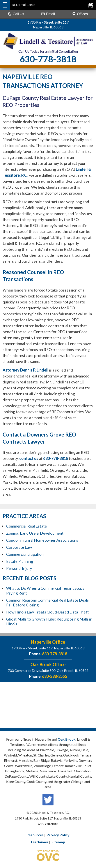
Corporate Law (19, 547)
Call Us (16, 14)
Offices (80, 14)
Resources (35, 835)
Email (48, 14)
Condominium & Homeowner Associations (42, 540)
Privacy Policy (58, 835)
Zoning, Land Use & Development (35, 533)
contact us (29, 458)
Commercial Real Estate (27, 526)
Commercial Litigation (25, 554)
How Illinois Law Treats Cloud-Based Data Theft (47, 612)
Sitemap (58, 842)
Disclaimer (40, 842)
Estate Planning (20, 561)
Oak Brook (67, 739)
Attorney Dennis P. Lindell (26, 370)
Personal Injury (19, 568)
